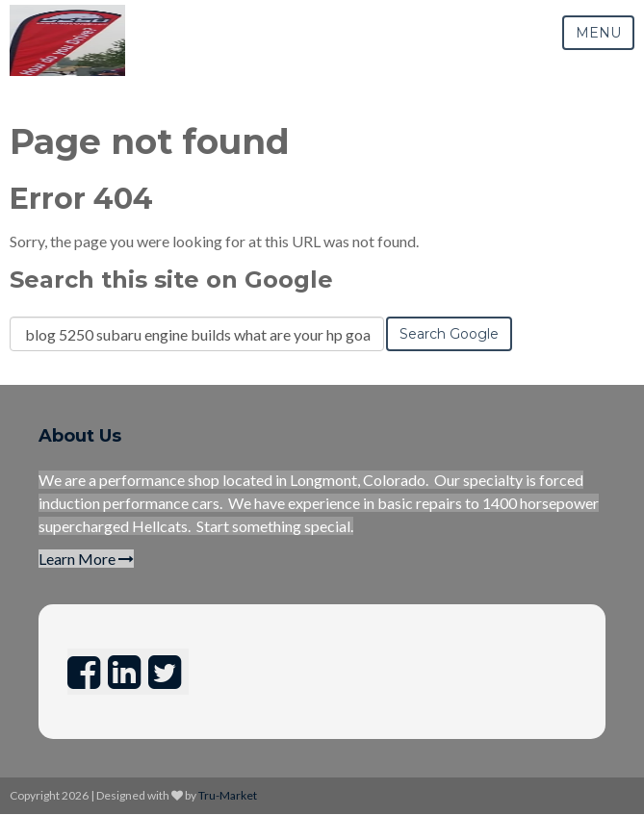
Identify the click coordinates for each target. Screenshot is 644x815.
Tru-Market (228, 795)
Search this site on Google (171, 280)
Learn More (86, 559)
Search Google (449, 334)
